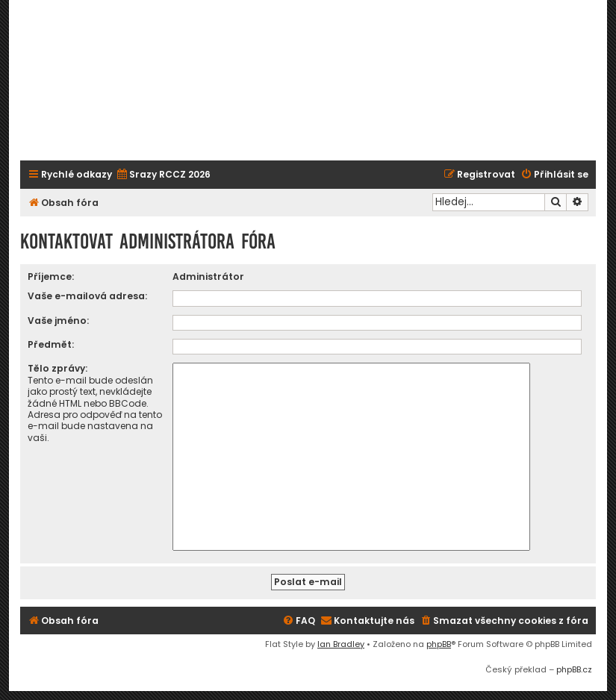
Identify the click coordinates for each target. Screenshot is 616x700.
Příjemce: (51, 276)
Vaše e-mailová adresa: (87, 296)
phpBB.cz (574, 669)
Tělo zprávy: (57, 368)
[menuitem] (163, 175)
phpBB (439, 644)
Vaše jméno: (58, 321)
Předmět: (51, 344)
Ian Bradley (341, 644)
